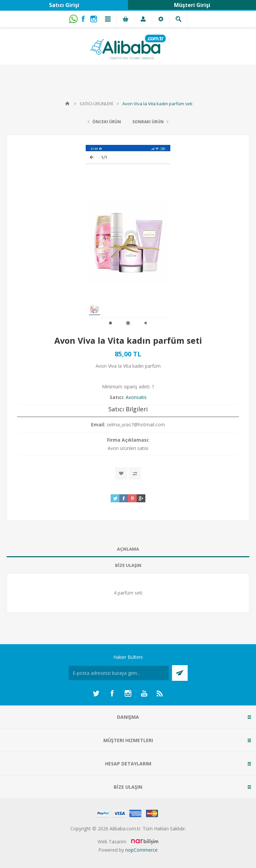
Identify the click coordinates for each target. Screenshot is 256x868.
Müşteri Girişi (192, 5)
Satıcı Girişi (64, 5)
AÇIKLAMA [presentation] (128, 549)
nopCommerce (141, 850)
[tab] (128, 549)
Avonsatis (136, 397)
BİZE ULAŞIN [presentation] (128, 565)
